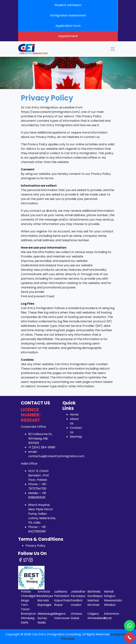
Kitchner (94, 605)
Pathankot (62, 596)
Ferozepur (78, 596)
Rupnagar (45, 605)
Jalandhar (78, 592)
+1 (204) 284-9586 (42, 447)
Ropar (59, 605)
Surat (108, 618)
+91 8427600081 (37, 529)
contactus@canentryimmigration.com (56, 456)
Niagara (60, 614)
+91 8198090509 (37, 495)
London (76, 605)
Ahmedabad (96, 618)
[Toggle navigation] (113, 49)
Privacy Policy (35, 546)
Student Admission (68, 5)
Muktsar (93, 600)
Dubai (75, 618)
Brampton (28, 614)
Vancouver (62, 618)
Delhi (24, 623)
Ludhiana (61, 592)
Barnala (43, 600)
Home (74, 414)
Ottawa (76, 614)
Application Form (68, 26)
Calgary (93, 614)
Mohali (109, 592)
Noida (42, 623)
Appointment (68, 36)
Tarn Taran (25, 607)
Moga (25, 600)
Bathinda (94, 592)
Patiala (26, 592)
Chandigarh (29, 596)
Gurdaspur (95, 596)
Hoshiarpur (45, 596)
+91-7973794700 (38, 486)
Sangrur (110, 596)
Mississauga (46, 614)
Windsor (110, 605)
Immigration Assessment (68, 15)
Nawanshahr (113, 600)
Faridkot (77, 600)
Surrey (42, 618)
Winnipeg (28, 618)
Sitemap (76, 437)
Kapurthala (62, 600)
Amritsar (44, 592)
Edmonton (112, 614)
